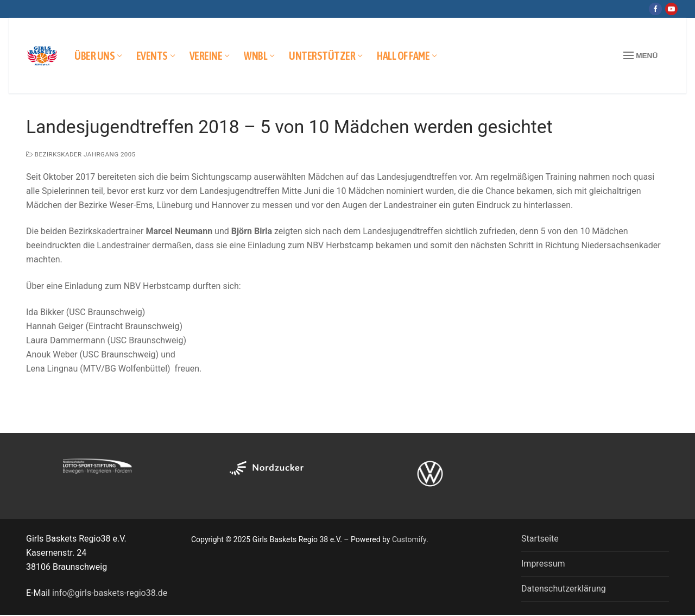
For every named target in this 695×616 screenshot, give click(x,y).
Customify (409, 539)
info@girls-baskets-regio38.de (110, 593)
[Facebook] (655, 9)
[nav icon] (640, 56)
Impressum (543, 564)
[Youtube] (671, 9)
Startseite (540, 539)
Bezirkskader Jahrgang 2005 (81, 154)
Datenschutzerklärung (564, 589)
